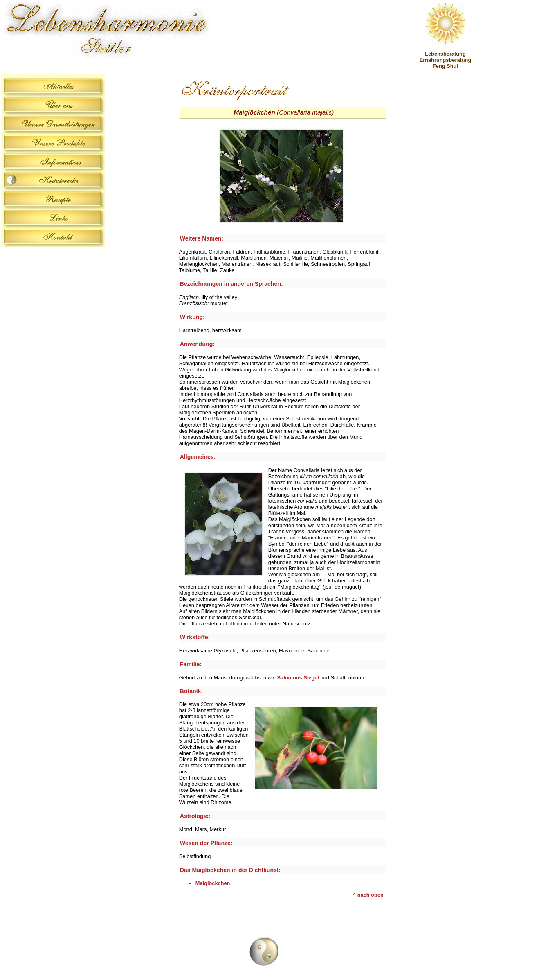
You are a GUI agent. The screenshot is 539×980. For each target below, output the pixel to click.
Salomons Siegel (298, 678)
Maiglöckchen (213, 883)
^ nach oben (368, 895)
